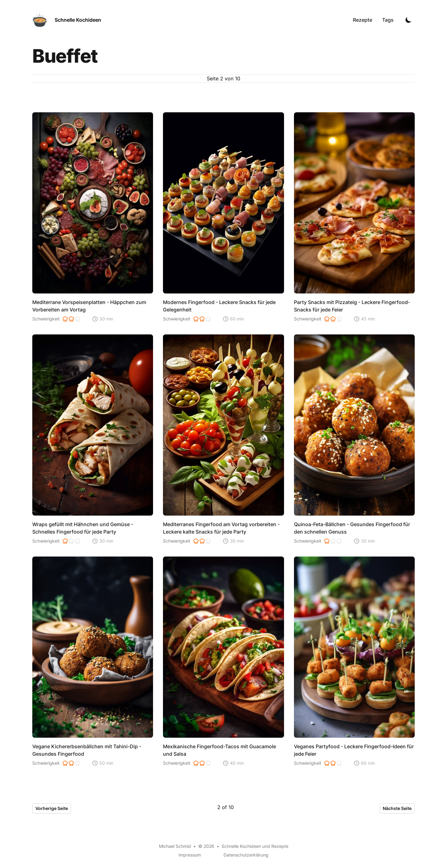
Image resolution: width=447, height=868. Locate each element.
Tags (388, 20)
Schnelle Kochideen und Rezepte (255, 846)
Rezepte (363, 20)
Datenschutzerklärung (246, 855)
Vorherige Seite (52, 808)
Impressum (190, 855)
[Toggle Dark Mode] (409, 20)
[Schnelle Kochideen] (67, 20)
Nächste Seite (397, 808)
